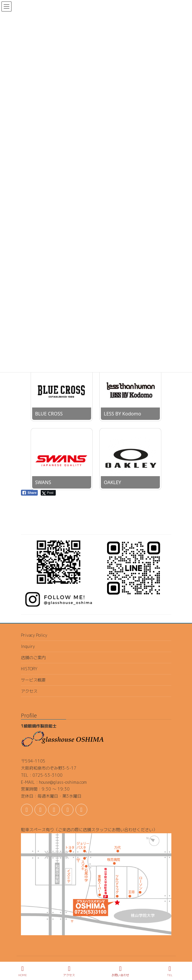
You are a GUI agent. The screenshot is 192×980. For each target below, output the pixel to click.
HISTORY (29, 669)
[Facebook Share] (29, 493)
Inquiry (28, 646)
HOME (23, 971)
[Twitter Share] (48, 493)
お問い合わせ (120, 971)
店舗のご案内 (33, 658)
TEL (170, 971)
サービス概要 (33, 680)
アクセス (29, 691)
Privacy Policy (34, 635)
